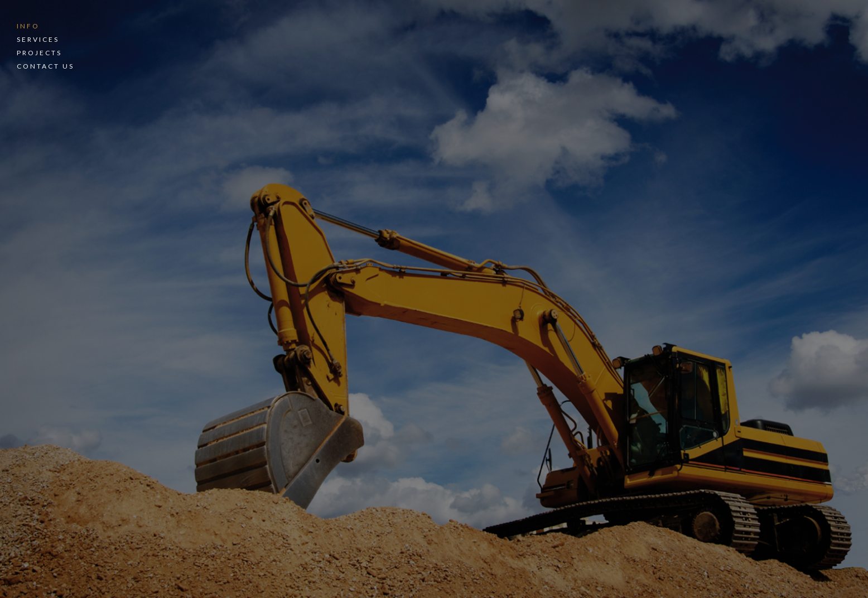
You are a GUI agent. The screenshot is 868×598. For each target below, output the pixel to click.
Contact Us (45, 66)
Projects (39, 53)
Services (38, 39)
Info (28, 26)
